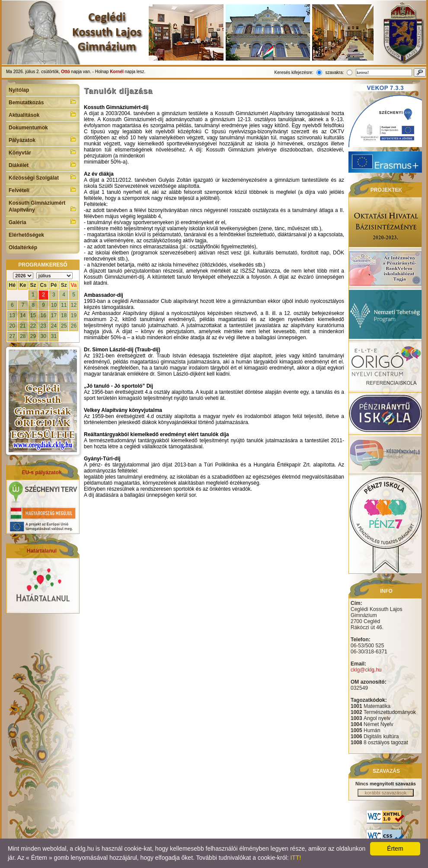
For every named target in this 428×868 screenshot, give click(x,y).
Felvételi (43, 190)
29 (33, 336)
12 (74, 305)
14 (23, 315)
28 (23, 336)
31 (54, 336)
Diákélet (43, 164)
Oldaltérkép (23, 248)
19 (74, 315)
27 (12, 336)
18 (64, 315)
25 (64, 326)
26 (74, 326)
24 (54, 326)
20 (12, 326)
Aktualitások (43, 114)
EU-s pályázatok (42, 473)
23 (43, 326)
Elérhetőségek (26, 235)
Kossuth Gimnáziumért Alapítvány (43, 206)
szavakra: (334, 72)
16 (43, 315)
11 (64, 305)
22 (33, 326)
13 (12, 315)
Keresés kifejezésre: (294, 72)
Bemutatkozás (43, 102)
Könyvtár (43, 152)
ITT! (295, 858)
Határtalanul (42, 551)
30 (43, 336)
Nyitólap (19, 90)
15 (33, 315)
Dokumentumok (28, 128)
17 (54, 315)
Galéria (43, 222)
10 (54, 305)
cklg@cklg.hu (366, 670)
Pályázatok (43, 139)
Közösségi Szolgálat (43, 177)
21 (23, 326)
